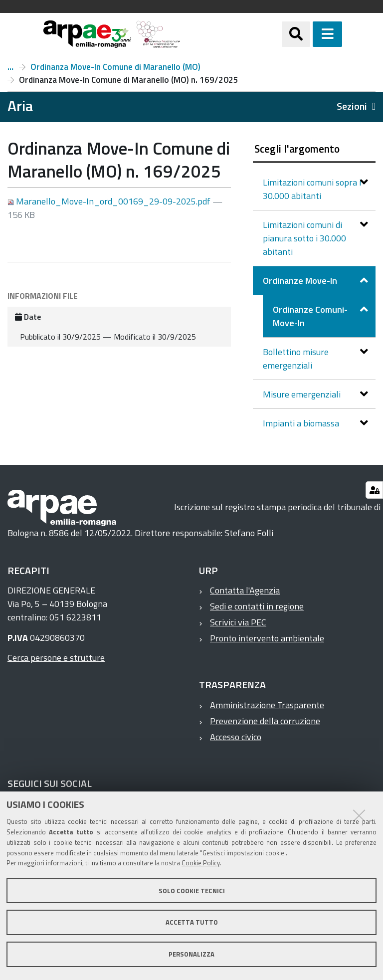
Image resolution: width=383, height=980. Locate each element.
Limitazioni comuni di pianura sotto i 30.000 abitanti (304, 238)
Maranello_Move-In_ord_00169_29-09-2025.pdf (110, 201)
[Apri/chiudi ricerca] (308, 34)
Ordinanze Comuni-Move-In (10, 67)
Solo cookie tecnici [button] (192, 891)
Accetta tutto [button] (192, 922)
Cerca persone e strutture (56, 658)
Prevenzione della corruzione (265, 721)
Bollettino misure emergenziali (296, 359)
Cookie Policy (201, 863)
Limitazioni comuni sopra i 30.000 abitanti (312, 189)
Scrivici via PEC (238, 622)
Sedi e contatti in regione (257, 606)
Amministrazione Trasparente (267, 705)
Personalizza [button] (191, 954)
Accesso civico (236, 737)
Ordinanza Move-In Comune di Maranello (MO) (115, 67)
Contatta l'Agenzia (245, 590)
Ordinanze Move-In (301, 281)
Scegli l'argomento (297, 149)
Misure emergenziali (303, 394)
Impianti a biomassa (302, 423)
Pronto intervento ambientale (267, 638)
